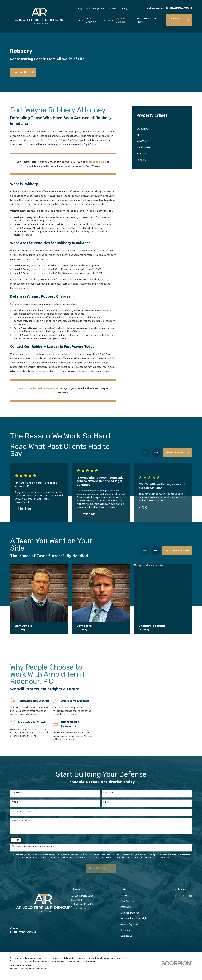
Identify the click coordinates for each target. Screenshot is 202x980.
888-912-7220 (179, 8)
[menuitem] (162, 129)
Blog (124, 8)
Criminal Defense (130, 913)
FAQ (80, 8)
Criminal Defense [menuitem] (121, 20)
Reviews (113, 8)
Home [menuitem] (81, 20)
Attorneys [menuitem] (109, 20)
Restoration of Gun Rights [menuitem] (147, 20)
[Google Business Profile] (190, 895)
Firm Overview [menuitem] (91, 20)
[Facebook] (176, 895)
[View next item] (156, 453)
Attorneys (126, 907)
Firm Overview (128, 901)
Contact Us (126, 936)
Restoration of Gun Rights (134, 918)
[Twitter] (183, 895)
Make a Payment (95, 8)
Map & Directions (80, 908)
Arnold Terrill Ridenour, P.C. (48, 140)
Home (124, 895)
